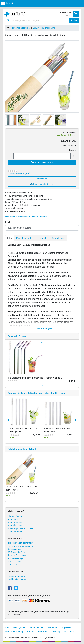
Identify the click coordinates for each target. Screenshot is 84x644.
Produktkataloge (15, 558)
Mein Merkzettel (15, 525)
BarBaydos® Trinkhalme (44, 28)
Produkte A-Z (43, 632)
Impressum (67, 628)
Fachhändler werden (17, 579)
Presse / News (14, 562)
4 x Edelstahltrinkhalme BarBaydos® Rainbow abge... (35, 378)
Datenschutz (53, 628)
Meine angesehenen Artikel (20, 529)
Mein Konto (13, 519)
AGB (7, 628)
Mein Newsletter (15, 522)
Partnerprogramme (17, 576)
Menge (73, 150)
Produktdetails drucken (42, 184)
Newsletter (69, 632)
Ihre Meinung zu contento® (20, 543)
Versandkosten (37, 628)
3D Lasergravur (15, 549)
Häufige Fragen (15, 516)
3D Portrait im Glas (16, 552)
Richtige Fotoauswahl (18, 555)
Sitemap (57, 632)
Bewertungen (58, 238)
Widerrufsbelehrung (14, 632)
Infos (10, 238)
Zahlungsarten (19, 628)
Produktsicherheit (25, 238)
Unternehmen (14, 565)
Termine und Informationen (20, 546)
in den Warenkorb (42, 163)
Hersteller (43, 238)
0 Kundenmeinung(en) (19, 174)
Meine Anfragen (15, 532)
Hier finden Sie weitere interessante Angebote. (27, 217)
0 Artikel (68, 15)
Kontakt (30, 632)
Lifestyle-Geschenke (21, 28)
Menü (7, 3)
